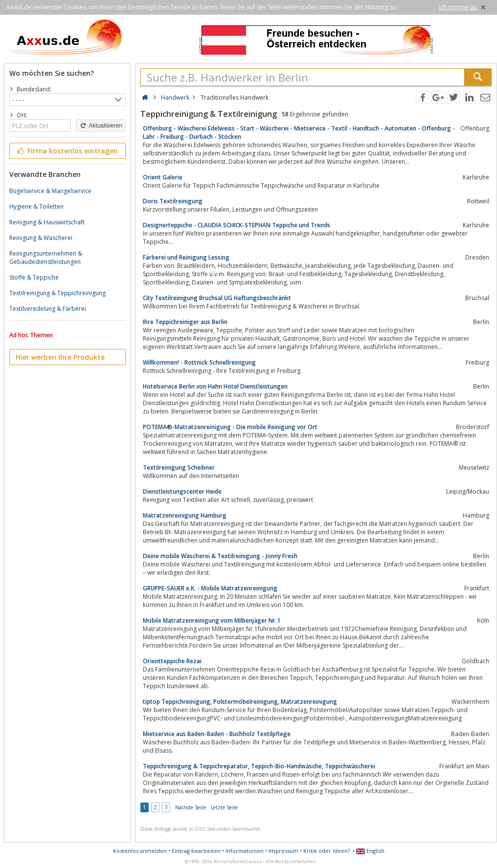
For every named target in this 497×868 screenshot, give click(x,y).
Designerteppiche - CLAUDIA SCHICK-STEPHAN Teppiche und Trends (237, 225)
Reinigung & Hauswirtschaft (47, 222)
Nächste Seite (191, 807)
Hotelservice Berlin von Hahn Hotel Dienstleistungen (215, 386)
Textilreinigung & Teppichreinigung (57, 293)
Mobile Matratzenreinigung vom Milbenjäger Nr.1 (212, 620)
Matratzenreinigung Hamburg (185, 515)
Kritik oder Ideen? (327, 851)
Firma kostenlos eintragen (67, 151)
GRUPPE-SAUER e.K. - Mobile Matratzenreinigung (210, 588)
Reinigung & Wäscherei (41, 238)
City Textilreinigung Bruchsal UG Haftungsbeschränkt (217, 298)
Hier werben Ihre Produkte (60, 357)
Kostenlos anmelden (140, 851)
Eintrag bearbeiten (196, 851)
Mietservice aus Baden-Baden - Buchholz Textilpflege (217, 734)
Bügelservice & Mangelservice (50, 191)
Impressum (283, 851)
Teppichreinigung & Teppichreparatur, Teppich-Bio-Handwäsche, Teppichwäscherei (259, 766)
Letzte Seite (224, 807)
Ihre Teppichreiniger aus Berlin (185, 322)
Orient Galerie (163, 177)
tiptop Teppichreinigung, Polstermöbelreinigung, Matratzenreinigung (240, 702)
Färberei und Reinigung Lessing (186, 257)
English (370, 851)
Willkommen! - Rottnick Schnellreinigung (199, 362)
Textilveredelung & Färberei (48, 309)
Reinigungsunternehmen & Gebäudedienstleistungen (46, 258)
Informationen (245, 851)
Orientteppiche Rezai (172, 661)
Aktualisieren (101, 126)
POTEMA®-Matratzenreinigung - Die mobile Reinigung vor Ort (230, 427)
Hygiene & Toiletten (36, 206)
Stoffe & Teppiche (34, 277)
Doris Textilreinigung (173, 201)
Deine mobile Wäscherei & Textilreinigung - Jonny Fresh (220, 556)
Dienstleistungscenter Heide (182, 491)
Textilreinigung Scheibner (179, 467)
